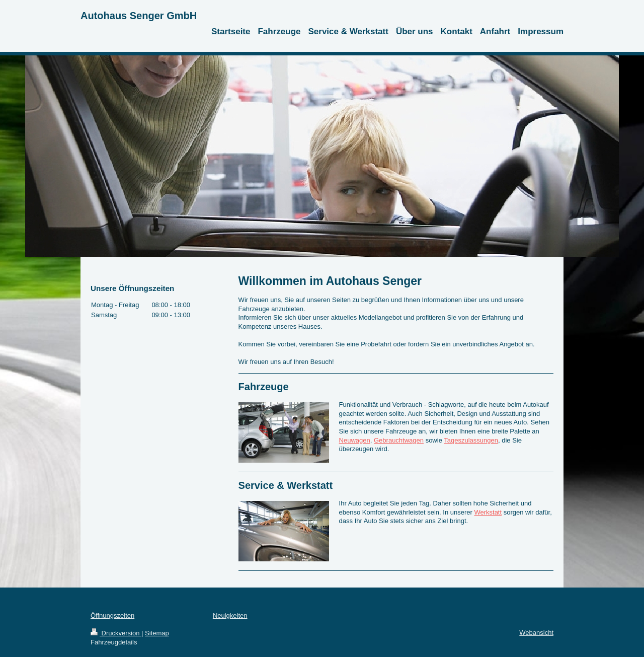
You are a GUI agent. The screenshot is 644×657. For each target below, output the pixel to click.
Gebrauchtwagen (399, 440)
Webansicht (536, 633)
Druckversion (116, 633)
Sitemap (157, 633)
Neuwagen (355, 440)
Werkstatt (488, 512)
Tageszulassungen (471, 440)
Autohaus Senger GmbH (139, 16)
